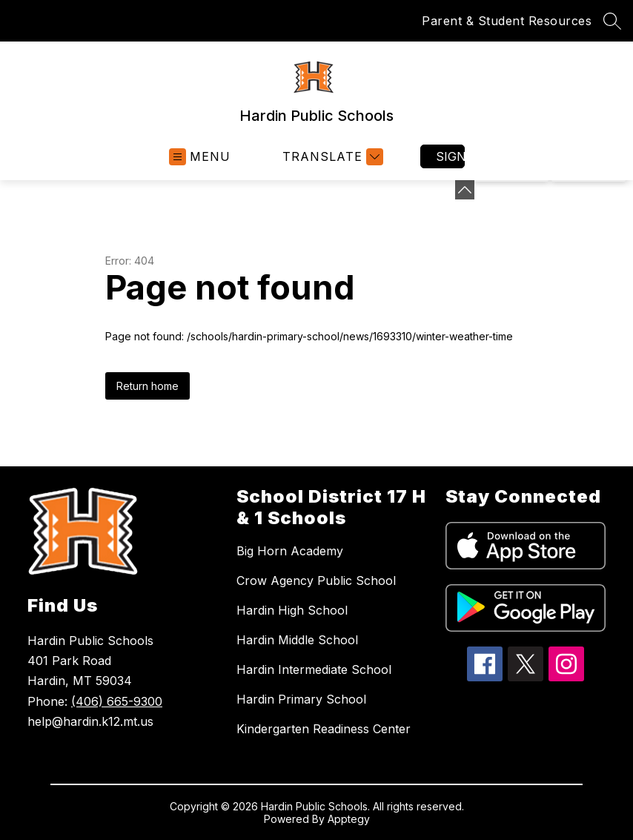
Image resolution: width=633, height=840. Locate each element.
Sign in (450, 156)
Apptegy (349, 819)
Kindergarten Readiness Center (324, 729)
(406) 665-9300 (117, 701)
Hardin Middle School (297, 640)
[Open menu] (200, 157)
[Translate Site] (331, 157)
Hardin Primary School (301, 699)
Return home (148, 386)
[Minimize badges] (465, 190)
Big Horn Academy (290, 551)
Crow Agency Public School (316, 581)
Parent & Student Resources (507, 21)
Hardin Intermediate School (314, 669)
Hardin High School (292, 610)
